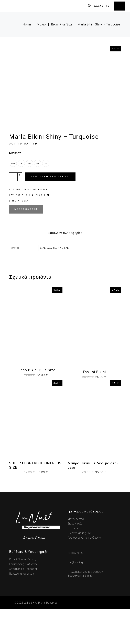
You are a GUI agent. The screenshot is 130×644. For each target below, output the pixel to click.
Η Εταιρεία (74, 563)
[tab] (65, 269)
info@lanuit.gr (76, 597)
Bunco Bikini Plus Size (36, 405)
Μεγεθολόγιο (26, 244)
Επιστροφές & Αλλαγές (23, 599)
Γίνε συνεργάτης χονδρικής (84, 572)
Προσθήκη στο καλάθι (50, 211)
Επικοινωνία (75, 558)
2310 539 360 (76, 588)
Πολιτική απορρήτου (21, 608)
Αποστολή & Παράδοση (23, 604)
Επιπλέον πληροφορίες (65, 268)
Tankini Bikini (94, 407)
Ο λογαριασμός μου (79, 568)
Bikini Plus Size (38, 230)
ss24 (25, 236)
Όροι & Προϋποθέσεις (23, 594)
